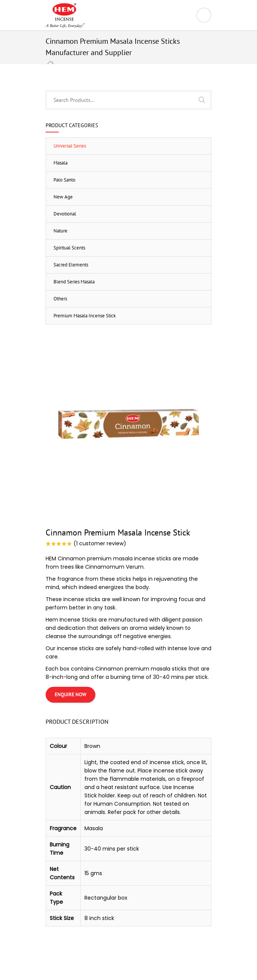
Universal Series (70, 146)
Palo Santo (64, 180)
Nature (60, 231)
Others (60, 299)
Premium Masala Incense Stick (85, 316)
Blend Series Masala (74, 282)
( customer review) (100, 543)
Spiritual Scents (69, 248)
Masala (60, 163)
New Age (63, 197)
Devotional (65, 214)
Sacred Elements (71, 265)
